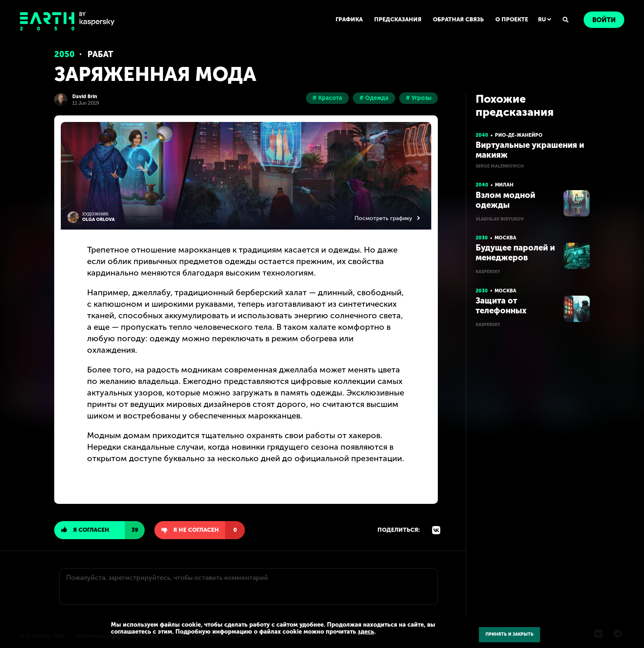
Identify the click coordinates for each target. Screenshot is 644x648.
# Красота (327, 98)
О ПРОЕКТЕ (512, 20)
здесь (366, 632)
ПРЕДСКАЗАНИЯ (398, 20)
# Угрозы (419, 98)
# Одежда (374, 98)
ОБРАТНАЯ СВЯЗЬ (458, 20)
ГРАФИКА (349, 20)
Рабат (100, 54)
